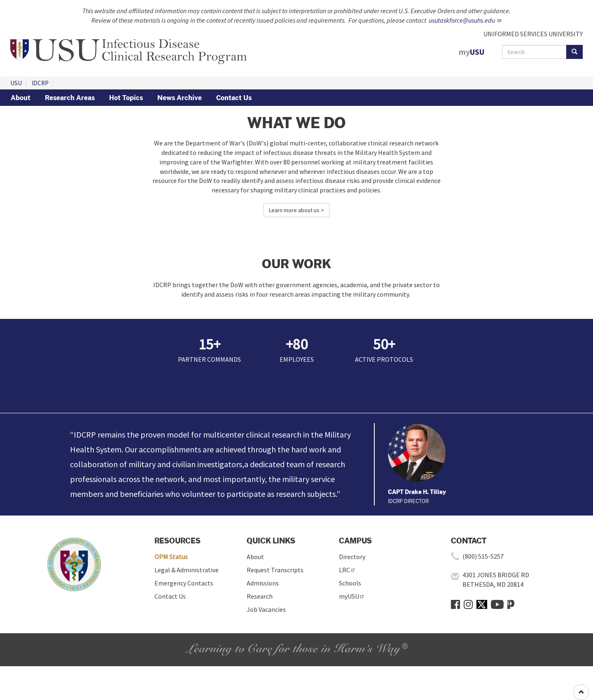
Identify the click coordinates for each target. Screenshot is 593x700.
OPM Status (171, 557)
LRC (347, 570)
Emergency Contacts (184, 583)
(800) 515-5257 (483, 556)
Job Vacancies (266, 609)
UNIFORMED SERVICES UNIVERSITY (533, 34)
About (21, 98)
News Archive (180, 98)
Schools (350, 583)
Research (260, 596)
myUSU (352, 596)
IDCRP (40, 83)
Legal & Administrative (187, 570)
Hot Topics (126, 98)
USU (16, 83)
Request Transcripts (275, 570)
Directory (352, 557)
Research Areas (70, 98)
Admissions (263, 583)
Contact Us (234, 98)
